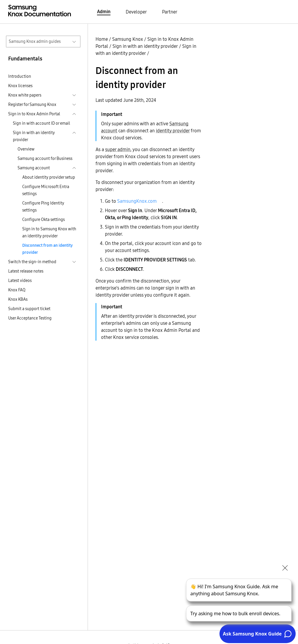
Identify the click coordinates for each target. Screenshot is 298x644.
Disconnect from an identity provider (47, 249)
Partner (170, 12)
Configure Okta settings (44, 219)
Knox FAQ (17, 290)
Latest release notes (26, 271)
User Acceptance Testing (30, 318)
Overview (26, 149)
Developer (136, 12)
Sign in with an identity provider (145, 46)
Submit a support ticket (29, 309)
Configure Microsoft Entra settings (46, 190)
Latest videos (20, 280)
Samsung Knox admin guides (35, 41)
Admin (104, 11)
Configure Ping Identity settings (43, 207)
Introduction (20, 76)
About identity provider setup (49, 177)
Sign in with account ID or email (41, 123)
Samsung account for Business (45, 158)
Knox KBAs (18, 299)
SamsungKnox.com (137, 201)
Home (102, 39)
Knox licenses (20, 86)
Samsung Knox (128, 39)
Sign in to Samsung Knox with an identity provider (49, 232)
